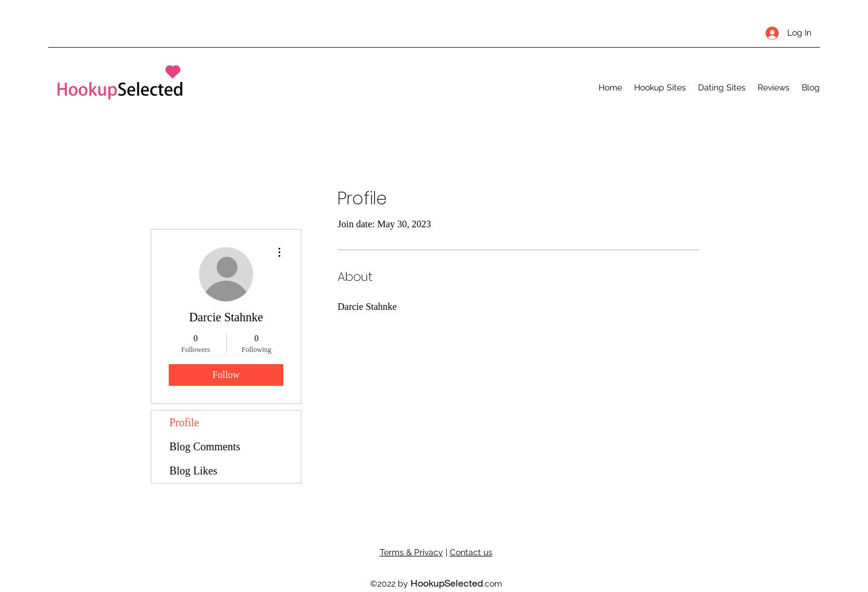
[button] (660, 87)
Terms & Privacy (411, 552)
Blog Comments (205, 447)
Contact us (471, 552)
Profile (184, 423)
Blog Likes (193, 471)
